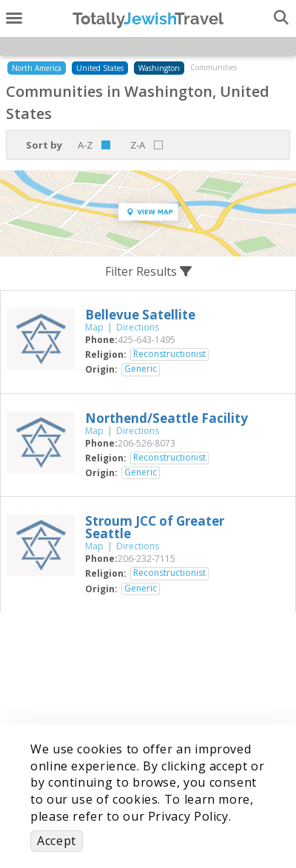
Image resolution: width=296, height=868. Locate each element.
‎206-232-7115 (147, 559)
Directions (138, 327)
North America (37, 68)
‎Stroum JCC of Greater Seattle (155, 527)
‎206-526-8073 (147, 443)
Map (94, 327)
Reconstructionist (169, 354)
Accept (57, 841)
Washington (159, 68)
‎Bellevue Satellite (140, 315)
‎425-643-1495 (147, 340)
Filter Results (148, 271)
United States (100, 68)
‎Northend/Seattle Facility (166, 418)
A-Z (85, 145)
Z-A (138, 145)
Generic (141, 369)
